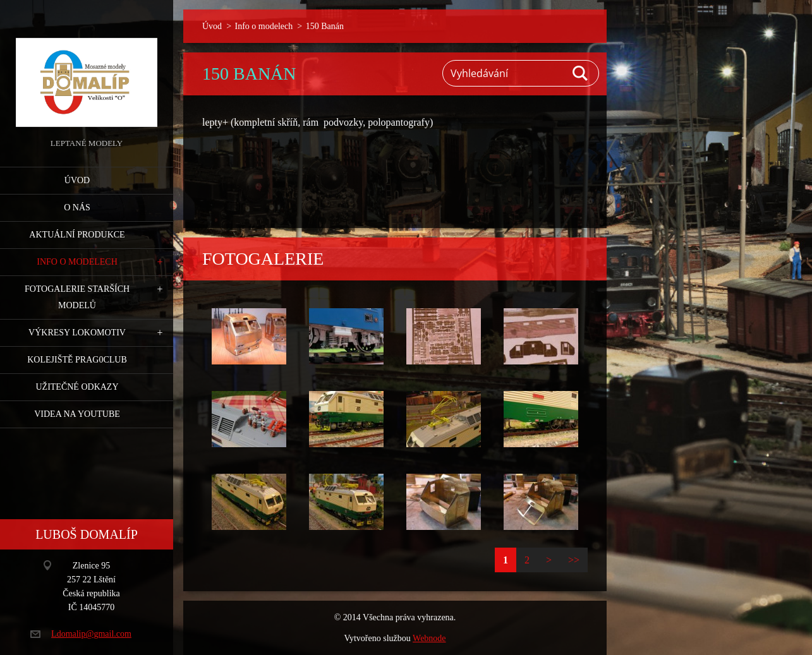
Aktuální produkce (77, 235)
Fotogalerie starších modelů (77, 297)
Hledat (581, 73)
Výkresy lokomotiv (77, 333)
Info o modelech (77, 262)
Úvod (77, 180)
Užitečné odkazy (77, 387)
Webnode (429, 638)
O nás (77, 207)
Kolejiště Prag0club (77, 360)
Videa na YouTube (77, 414)
